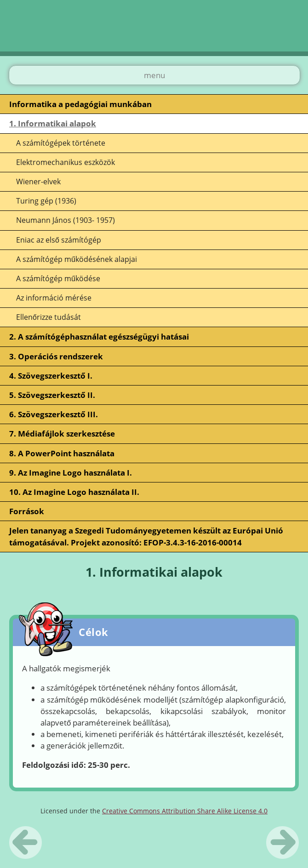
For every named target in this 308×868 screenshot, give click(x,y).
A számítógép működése (58, 278)
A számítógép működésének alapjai (77, 259)
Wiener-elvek (38, 182)
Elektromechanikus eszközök (66, 162)
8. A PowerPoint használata (62, 453)
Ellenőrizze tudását (48, 317)
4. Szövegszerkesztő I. (51, 376)
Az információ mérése (54, 298)
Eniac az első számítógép (59, 240)
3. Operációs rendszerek (56, 356)
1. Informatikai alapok (53, 123)
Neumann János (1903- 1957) (66, 220)
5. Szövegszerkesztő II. (52, 395)
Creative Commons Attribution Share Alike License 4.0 (185, 811)
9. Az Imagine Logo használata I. (71, 473)
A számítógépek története (61, 143)
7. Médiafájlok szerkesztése (62, 434)
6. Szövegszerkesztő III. (54, 414)
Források (27, 511)
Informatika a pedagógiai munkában (80, 104)
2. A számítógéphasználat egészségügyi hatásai (99, 337)
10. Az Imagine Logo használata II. (74, 492)
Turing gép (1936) (46, 201)
